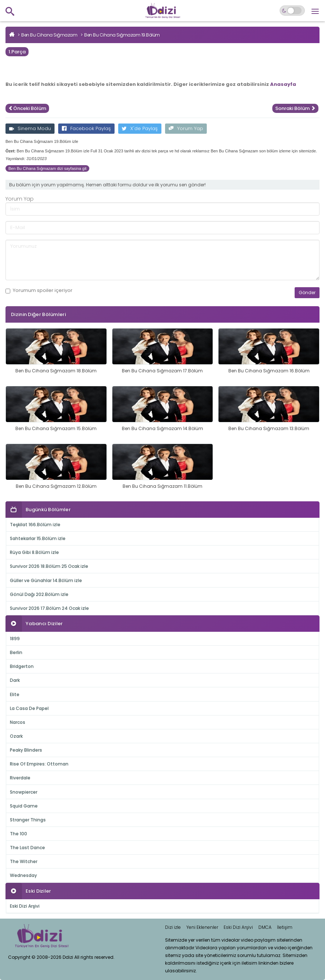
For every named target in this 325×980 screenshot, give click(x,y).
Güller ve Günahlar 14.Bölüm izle (46, 580)
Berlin (16, 652)
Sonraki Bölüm (295, 108)
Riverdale (20, 778)
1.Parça (17, 52)
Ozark (16, 736)
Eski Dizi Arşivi (25, 906)
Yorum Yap (186, 128)
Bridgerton (22, 666)
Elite (15, 694)
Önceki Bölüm (27, 108)
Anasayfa (283, 84)
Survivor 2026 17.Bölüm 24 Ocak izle (49, 608)
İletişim (285, 927)
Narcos (18, 722)
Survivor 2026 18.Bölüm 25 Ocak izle (49, 566)
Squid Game (24, 806)
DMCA (265, 927)
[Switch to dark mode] (292, 11)
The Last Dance (27, 848)
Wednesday (23, 875)
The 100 (18, 834)
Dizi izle (173, 927)
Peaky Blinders (26, 750)
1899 (15, 639)
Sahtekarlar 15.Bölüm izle (38, 538)
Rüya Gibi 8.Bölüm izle (34, 552)
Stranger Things (28, 820)
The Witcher (24, 861)
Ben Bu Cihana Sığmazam (49, 35)
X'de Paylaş (140, 128)
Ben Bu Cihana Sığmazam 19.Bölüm (122, 35)
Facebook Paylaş (86, 128)
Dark (15, 680)
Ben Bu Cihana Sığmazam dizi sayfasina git (47, 168)
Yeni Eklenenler (202, 927)
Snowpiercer (24, 792)
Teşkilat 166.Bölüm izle (35, 525)
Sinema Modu (30, 128)
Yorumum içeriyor (39, 290)
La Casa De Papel (29, 708)
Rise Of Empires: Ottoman (39, 764)
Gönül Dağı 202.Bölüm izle (39, 594)
